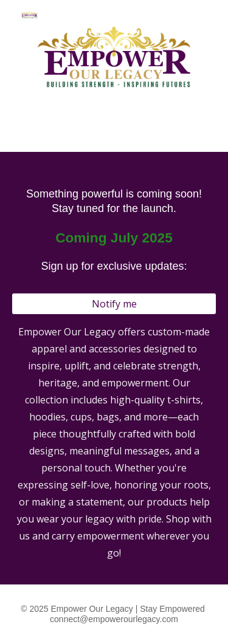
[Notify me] (114, 304)
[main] (114, 230)
